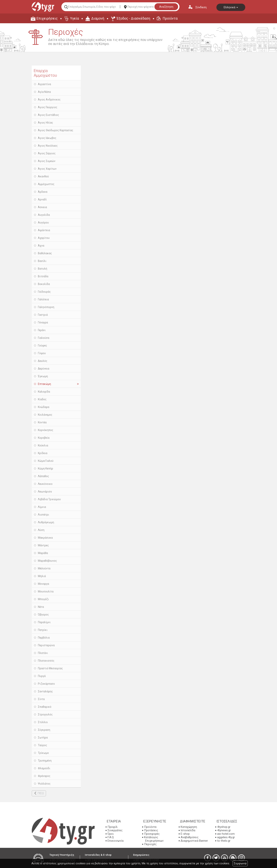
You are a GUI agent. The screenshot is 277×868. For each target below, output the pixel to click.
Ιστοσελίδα (188, 830)
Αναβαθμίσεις (190, 837)
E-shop (185, 834)
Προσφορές (152, 834)
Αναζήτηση (166, 7)
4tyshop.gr (224, 827)
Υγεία (74, 18)
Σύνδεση (201, 7)
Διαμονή (98, 18)
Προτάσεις (151, 830)
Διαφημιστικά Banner (194, 841)
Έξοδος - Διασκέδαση (133, 18)
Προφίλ (113, 827)
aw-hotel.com (226, 834)
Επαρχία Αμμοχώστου (45, 73)
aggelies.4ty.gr (226, 837)
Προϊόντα (170, 18)
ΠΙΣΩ (41, 793)
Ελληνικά (231, 7)
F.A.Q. (111, 837)
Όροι (111, 834)
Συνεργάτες (115, 830)
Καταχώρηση (189, 827)
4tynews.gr (224, 830)
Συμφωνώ (240, 863)
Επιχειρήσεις (47, 18)
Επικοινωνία (116, 841)
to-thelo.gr (224, 841)
